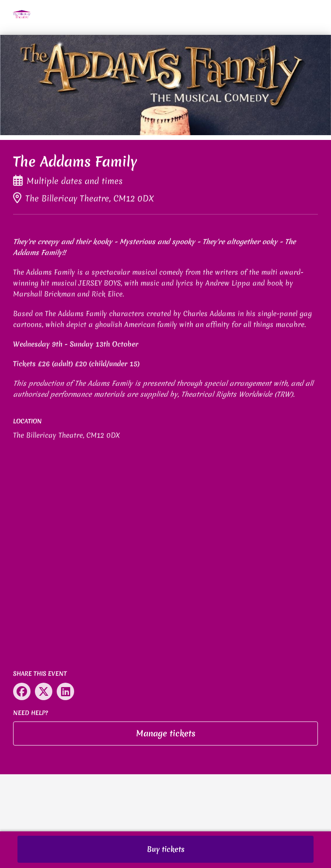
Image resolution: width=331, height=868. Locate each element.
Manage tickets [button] (166, 733)
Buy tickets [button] (166, 849)
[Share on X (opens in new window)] (44, 691)
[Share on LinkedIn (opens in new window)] (65, 691)
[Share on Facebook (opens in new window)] (22, 691)
